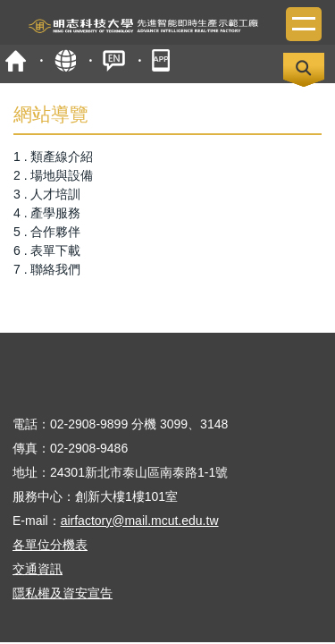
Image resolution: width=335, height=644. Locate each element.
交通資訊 (38, 569)
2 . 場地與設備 (53, 175)
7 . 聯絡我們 (47, 269)
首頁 (16, 60)
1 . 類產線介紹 (53, 157)
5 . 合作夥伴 (47, 232)
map (65, 60)
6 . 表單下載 (47, 250)
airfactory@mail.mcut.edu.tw (140, 521)
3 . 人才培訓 (47, 194)
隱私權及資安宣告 (63, 593)
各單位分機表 (50, 545)
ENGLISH (114, 60)
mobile (163, 60)
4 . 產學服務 (47, 213)
